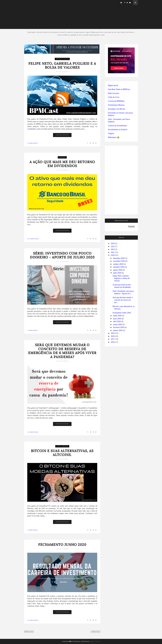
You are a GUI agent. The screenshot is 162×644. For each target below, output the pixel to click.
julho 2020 (117, 273)
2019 (113, 333)
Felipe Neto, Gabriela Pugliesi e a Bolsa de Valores (62, 66)
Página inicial (113, 85)
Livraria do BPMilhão (116, 101)
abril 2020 (117, 321)
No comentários (33, 239)
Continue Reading (62, 135)
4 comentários (32, 143)
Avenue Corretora (62, 446)
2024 (113, 243)
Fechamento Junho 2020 (62, 545)
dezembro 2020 (119, 258)
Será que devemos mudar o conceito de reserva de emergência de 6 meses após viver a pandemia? (62, 351)
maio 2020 (117, 319)
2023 (113, 246)
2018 (113, 336)
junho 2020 (117, 316)
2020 (113, 255)
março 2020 (117, 324)
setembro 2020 (119, 267)
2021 (113, 252)
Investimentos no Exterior (118, 130)
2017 (113, 339)
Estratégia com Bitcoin (116, 109)
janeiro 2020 (118, 330)
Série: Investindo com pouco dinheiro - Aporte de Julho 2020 (62, 255)
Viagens (111, 133)
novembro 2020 (119, 261)
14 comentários (33, 432)
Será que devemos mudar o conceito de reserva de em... (123, 300)
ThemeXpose (76, 641)
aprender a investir (62, 59)
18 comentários (33, 620)
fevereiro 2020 (118, 327)
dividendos (62, 157)
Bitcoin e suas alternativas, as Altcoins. (62, 453)
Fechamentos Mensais (116, 105)
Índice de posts (114, 93)
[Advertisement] (81, 14)
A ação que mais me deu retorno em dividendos (62, 164)
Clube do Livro (114, 97)
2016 (113, 342)
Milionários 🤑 (114, 137)
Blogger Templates (95, 641)
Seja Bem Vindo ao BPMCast (119, 89)
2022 (113, 249)
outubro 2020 (118, 264)
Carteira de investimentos (117, 126)
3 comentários (32, 530)
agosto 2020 (118, 270)
